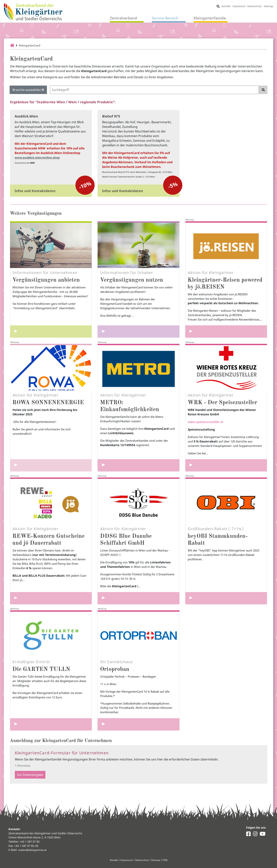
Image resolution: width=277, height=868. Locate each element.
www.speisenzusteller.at (206, 428)
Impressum (239, 6)
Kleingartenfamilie (210, 18)
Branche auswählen (28, 90)
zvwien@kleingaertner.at (34, 850)
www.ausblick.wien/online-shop (39, 157)
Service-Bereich (165, 18)
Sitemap (268, 6)
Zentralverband (123, 18)
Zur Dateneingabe (30, 790)
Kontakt (226, 6)
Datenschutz (255, 6)
